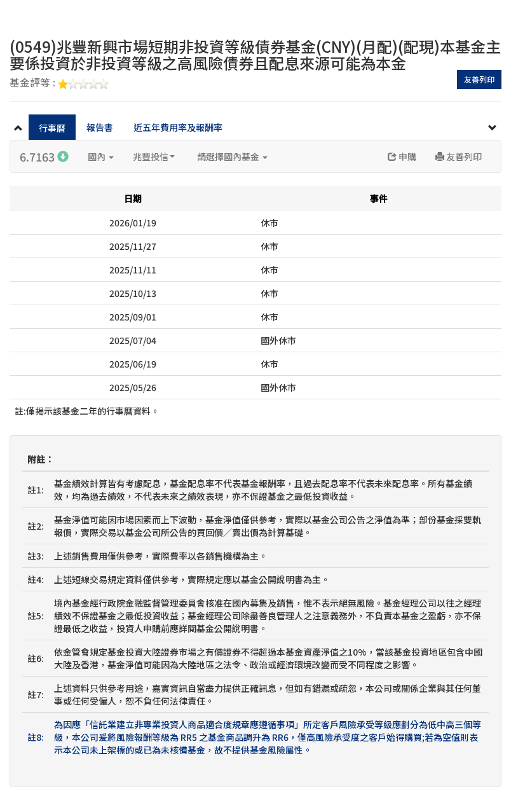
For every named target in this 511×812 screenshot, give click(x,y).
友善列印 (479, 79)
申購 (402, 156)
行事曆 (52, 128)
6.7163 (44, 156)
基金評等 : (59, 83)
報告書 (100, 127)
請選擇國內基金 (232, 156)
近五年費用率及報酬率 (178, 127)
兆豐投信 (154, 156)
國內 (101, 156)
